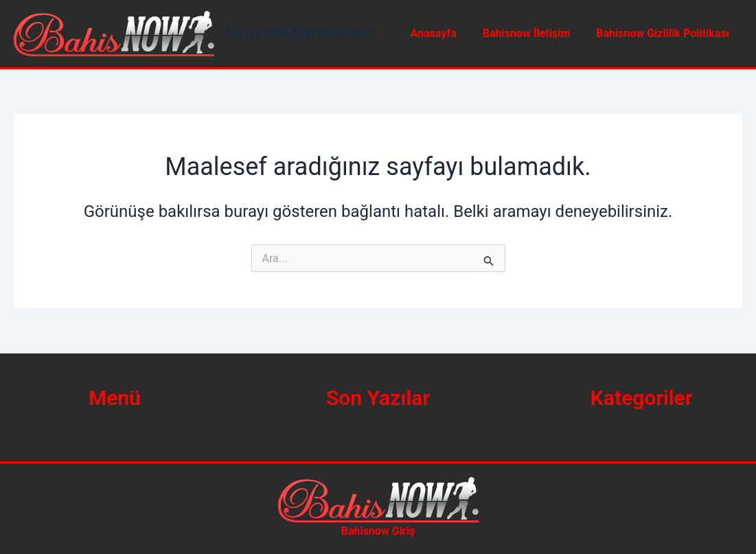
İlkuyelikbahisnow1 (302, 33)
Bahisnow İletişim (532, 33)
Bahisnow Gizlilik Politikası (665, 33)
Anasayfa (444, 33)
